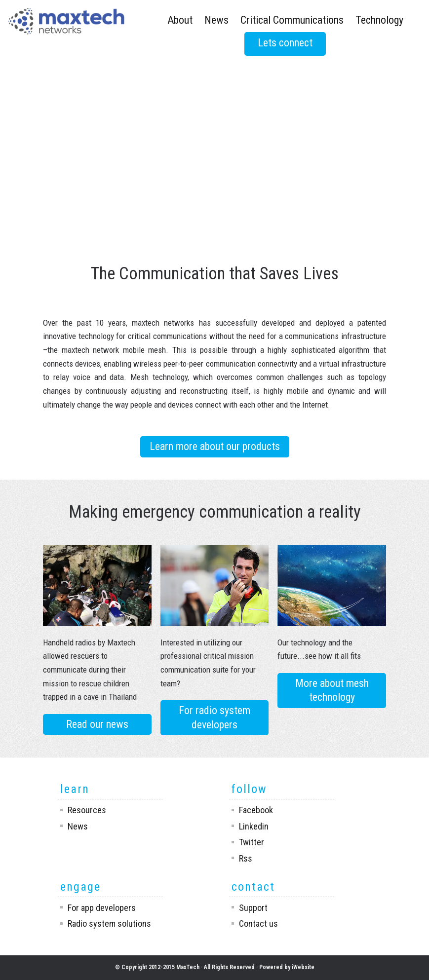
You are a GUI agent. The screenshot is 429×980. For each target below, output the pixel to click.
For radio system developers (214, 717)
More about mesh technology (332, 690)
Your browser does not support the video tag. (214, 107)
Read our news (97, 724)
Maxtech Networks (66, 23)
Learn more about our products (215, 446)
